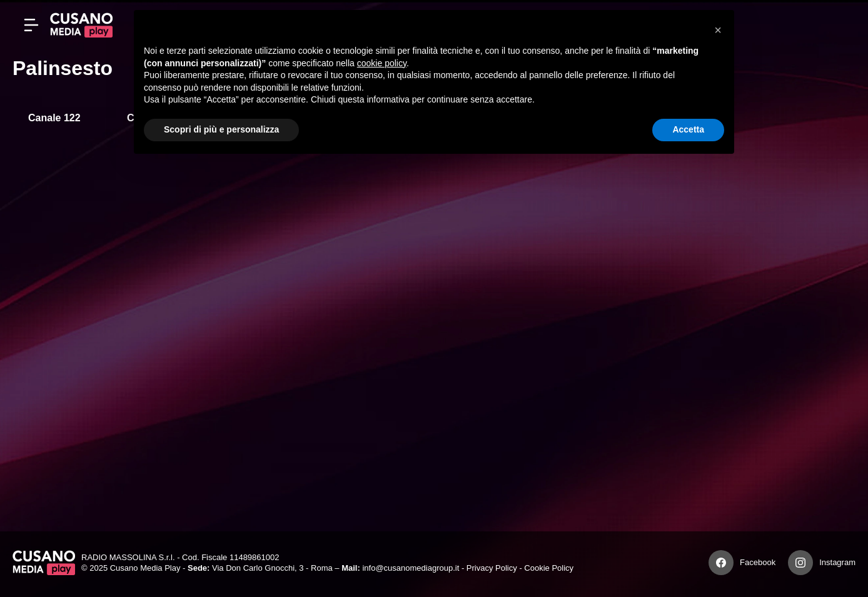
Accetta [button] (688, 129)
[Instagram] (800, 563)
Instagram (837, 562)
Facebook (758, 562)
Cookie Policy (549, 568)
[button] (718, 30)
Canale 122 (54, 118)
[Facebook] (721, 563)
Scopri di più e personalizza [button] (221, 129)
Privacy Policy (492, 568)
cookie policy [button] (382, 63)
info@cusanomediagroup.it (411, 568)
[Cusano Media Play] (81, 25)
